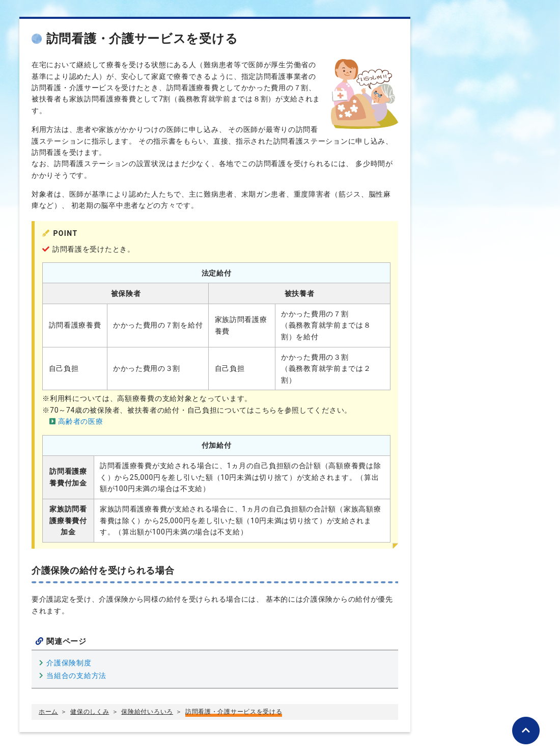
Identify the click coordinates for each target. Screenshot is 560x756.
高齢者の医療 (80, 421)
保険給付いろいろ (147, 712)
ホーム (48, 712)
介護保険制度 (69, 663)
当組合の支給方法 (76, 676)
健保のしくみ (90, 712)
